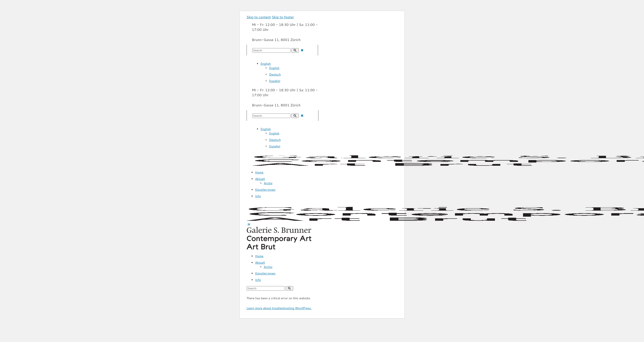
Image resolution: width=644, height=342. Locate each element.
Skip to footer (283, 17)
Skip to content (259, 17)
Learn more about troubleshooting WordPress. (279, 308)
